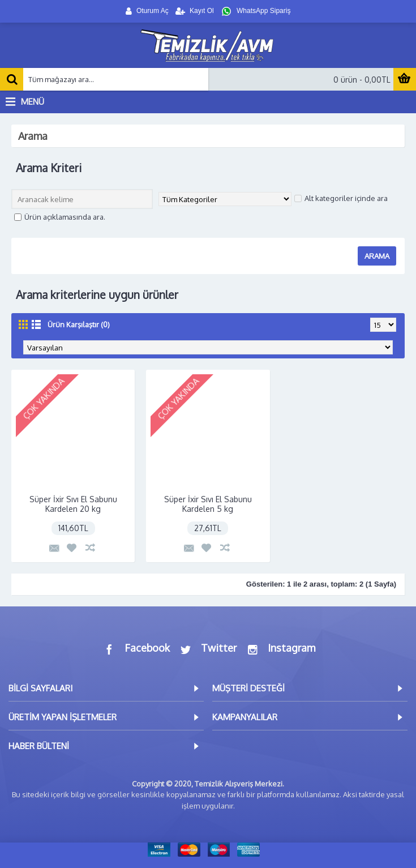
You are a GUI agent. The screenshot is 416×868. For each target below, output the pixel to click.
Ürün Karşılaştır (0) (79, 324)
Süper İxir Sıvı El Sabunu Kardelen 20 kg (73, 504)
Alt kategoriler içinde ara (341, 198)
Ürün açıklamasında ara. (60, 217)
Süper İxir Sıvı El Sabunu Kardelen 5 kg (208, 504)
